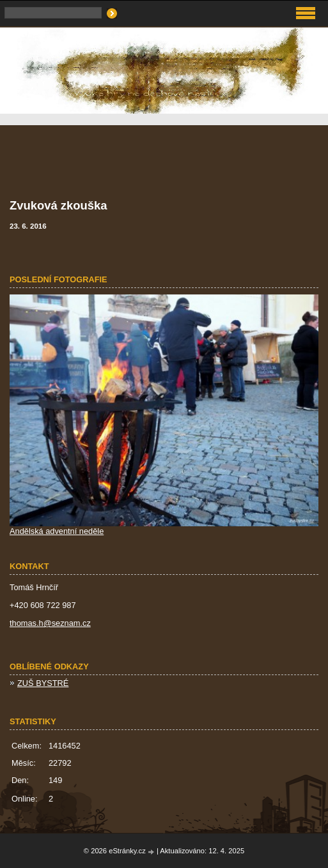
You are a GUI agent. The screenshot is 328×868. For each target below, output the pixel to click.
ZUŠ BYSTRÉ (43, 683)
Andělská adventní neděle (57, 531)
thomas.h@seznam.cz (50, 623)
